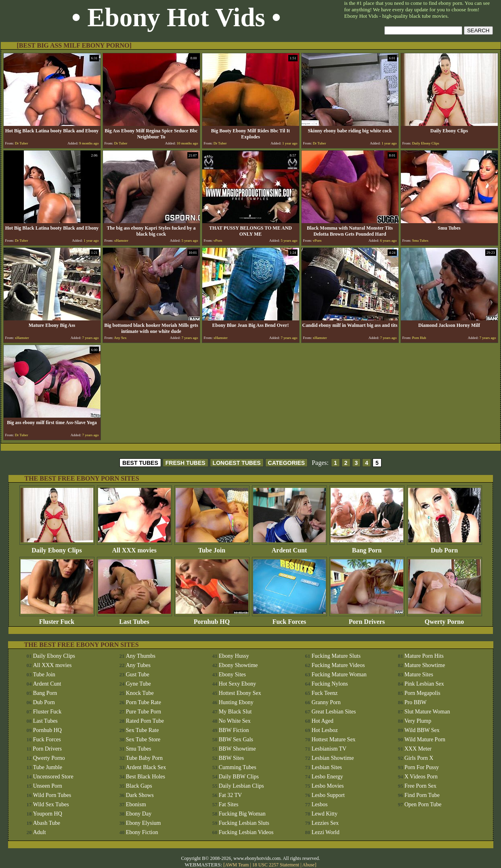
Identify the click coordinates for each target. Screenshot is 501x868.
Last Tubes (134, 619)
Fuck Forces (289, 619)
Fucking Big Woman (242, 814)
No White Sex (235, 721)
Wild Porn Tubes (52, 795)
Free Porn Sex (420, 786)
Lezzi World (326, 832)
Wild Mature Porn (425, 739)
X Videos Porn (421, 777)
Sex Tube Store (143, 739)
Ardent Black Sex (146, 767)
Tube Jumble (48, 767)
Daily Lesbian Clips (241, 786)
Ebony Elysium (144, 823)
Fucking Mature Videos (338, 665)
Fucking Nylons (330, 684)
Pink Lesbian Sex (424, 684)
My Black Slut (235, 712)
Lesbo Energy (327, 777)
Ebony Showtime (238, 665)
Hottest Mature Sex (334, 739)
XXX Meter (418, 749)
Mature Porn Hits (424, 656)
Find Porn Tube (422, 795)
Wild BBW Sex (422, 730)
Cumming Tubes (238, 767)
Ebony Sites (232, 675)
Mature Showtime (425, 665)
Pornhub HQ (212, 619)
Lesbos (320, 804)
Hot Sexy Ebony (238, 684)
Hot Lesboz (325, 730)
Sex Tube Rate (143, 730)
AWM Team (237, 865)
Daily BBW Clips (239, 777)
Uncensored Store (53, 777)
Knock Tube (140, 693)
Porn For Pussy (422, 767)
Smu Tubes (139, 749)
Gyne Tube (138, 684)
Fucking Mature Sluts (336, 656)
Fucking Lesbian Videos (246, 832)
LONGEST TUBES (237, 463)
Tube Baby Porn (144, 758)
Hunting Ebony (236, 702)
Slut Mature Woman (427, 712)
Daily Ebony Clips (57, 547)
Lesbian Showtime (333, 758)
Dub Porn (444, 547)
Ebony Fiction (142, 832)
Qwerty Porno (444, 619)
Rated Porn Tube (145, 721)
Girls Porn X (419, 758)
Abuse (309, 865)
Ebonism (136, 804)
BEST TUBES (140, 463)
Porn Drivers (367, 619)
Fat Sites (229, 804)
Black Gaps (139, 786)
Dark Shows (140, 795)
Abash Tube (47, 823)
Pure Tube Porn (144, 712)
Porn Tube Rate (144, 702)
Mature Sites (419, 675)
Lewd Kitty (325, 814)
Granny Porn (326, 702)
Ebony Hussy (234, 656)
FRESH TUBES (186, 463)
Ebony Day (139, 814)
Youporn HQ (48, 814)
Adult (40, 832)
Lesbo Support (328, 795)
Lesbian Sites (327, 767)
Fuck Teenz (325, 693)
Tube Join (212, 547)
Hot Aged (323, 721)
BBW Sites (231, 758)
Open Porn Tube (423, 804)
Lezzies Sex (325, 823)
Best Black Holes (146, 777)
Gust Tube (138, 675)
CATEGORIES (287, 463)
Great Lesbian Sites (334, 712)
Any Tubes (138, 665)
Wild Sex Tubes (51, 804)
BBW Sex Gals (236, 739)
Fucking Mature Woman (339, 675)
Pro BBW (416, 702)
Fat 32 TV (230, 795)
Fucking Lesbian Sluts (244, 823)
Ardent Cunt (289, 547)
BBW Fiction (234, 730)
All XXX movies (134, 547)
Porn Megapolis (422, 693)
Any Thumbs (141, 656)
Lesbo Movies (328, 786)
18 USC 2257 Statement (276, 865)
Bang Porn (367, 547)
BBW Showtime (237, 749)
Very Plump (418, 721)
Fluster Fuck (57, 619)
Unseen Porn (48, 786)
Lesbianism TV (329, 749)
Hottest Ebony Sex (240, 693)
